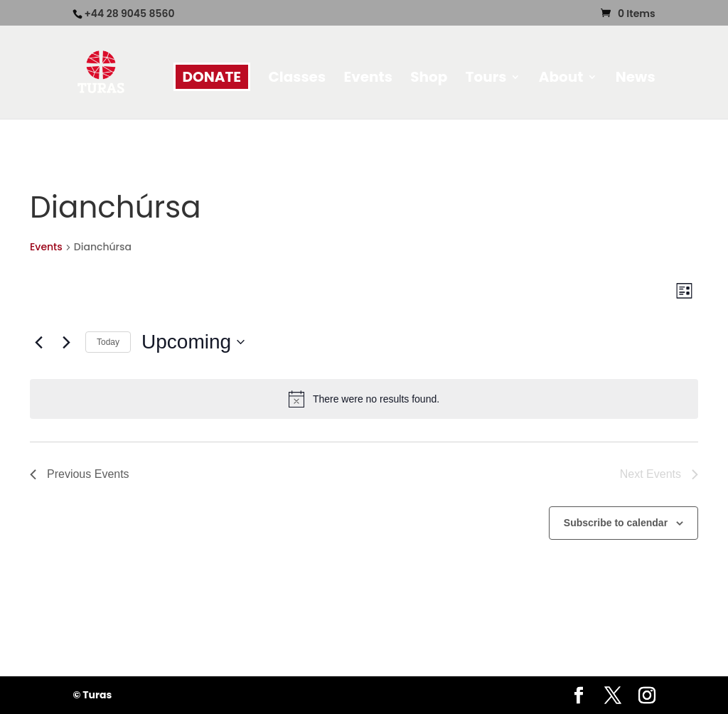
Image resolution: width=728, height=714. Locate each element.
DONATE (212, 77)
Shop (429, 79)
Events (368, 79)
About (561, 79)
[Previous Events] (38, 342)
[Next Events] (66, 342)
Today (108, 342)
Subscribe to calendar (616, 523)
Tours (486, 79)
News (636, 79)
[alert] (364, 399)
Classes (298, 79)
